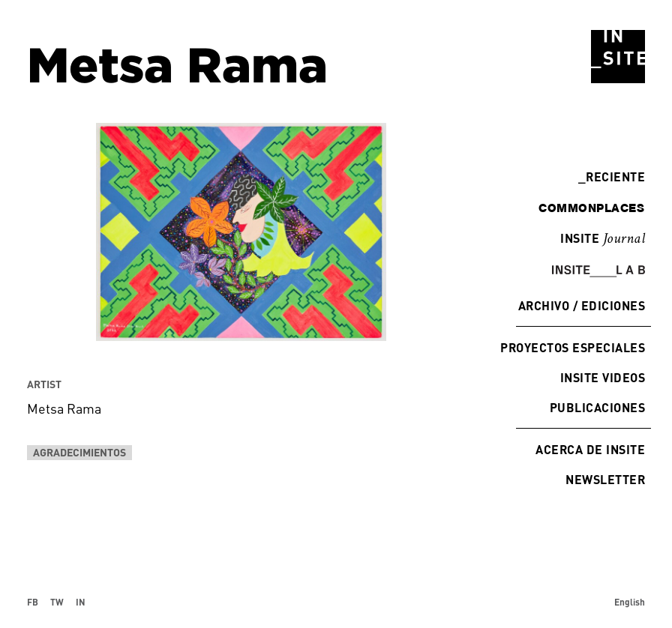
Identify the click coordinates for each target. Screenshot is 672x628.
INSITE (603, 239)
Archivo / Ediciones (582, 305)
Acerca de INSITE (590, 449)
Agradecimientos (79, 452)
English (630, 602)
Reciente (612, 176)
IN (81, 602)
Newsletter (605, 479)
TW (57, 602)
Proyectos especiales (573, 347)
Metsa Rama (64, 408)
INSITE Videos (603, 377)
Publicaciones (597, 407)
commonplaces (591, 208)
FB (33, 602)
